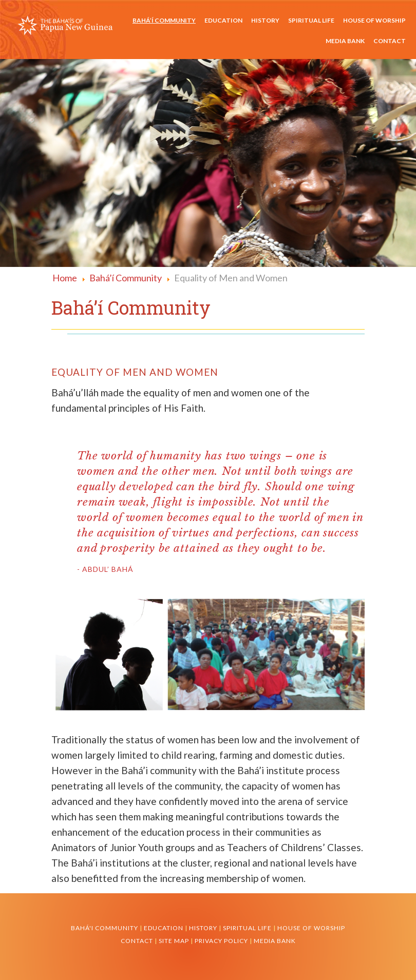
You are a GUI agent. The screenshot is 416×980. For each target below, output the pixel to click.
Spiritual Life (311, 20)
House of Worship (374, 20)
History (265, 20)
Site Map (174, 941)
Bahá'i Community (105, 928)
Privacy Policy (222, 941)
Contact (390, 41)
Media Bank (345, 41)
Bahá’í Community (164, 20)
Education (223, 20)
